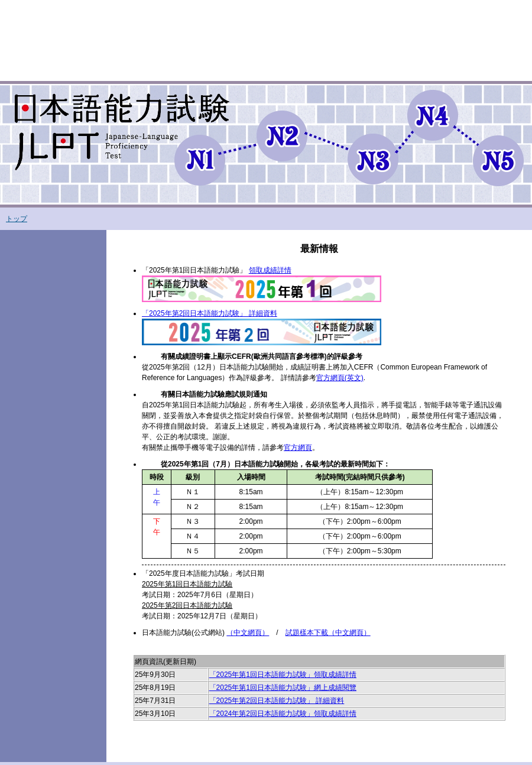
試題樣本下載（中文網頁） (328, 633)
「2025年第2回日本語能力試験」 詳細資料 (277, 701)
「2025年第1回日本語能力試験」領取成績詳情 (283, 675)
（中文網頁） (248, 633)
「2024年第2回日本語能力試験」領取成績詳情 (283, 714)
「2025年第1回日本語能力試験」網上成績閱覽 (283, 688)
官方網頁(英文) (340, 378)
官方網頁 (298, 448)
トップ (17, 219)
